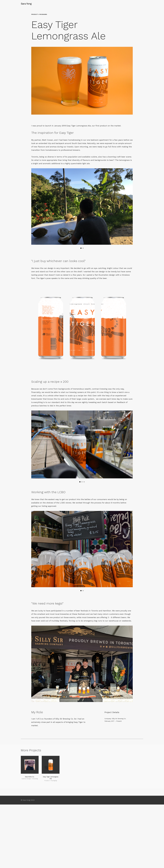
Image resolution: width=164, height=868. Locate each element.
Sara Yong (26, 4)
